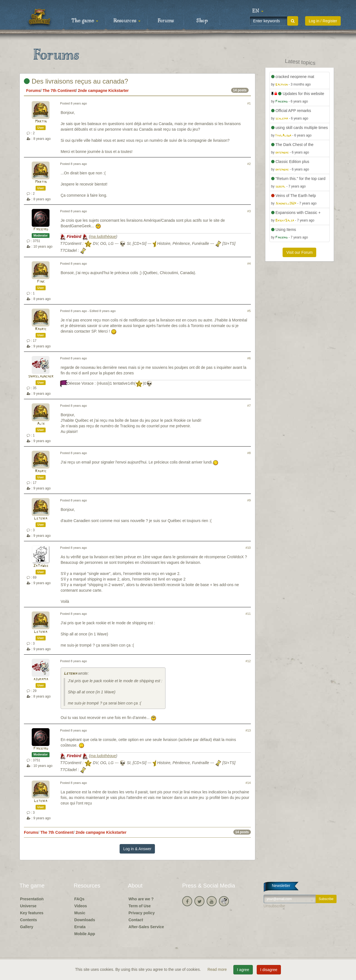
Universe (28, 906)
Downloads (85, 920)
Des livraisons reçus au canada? (76, 81)
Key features (32, 913)
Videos (81, 906)
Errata (80, 927)
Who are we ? (141, 899)
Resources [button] (127, 21)
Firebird (41, 229)
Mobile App (85, 934)
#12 (248, 661)
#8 (249, 453)
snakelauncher (41, 376)
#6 (249, 358)
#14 (248, 783)
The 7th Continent (59, 91)
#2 (249, 164)
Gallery (27, 927)
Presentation (32, 899)
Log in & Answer (137, 849)
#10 (248, 548)
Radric (41, 329)
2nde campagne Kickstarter (103, 91)
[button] (258, 11)
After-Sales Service (146, 927)
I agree (243, 970)
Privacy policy (142, 913)
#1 (249, 103)
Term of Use (140, 906)
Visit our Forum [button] (299, 252)
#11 (248, 614)
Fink (41, 282)
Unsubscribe (275, 906)
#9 (249, 500)
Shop (202, 21)
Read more (218, 969)
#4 (249, 264)
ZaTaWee (41, 566)
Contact (136, 920)
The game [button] (85, 21)
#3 (249, 211)
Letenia (41, 519)
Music (80, 913)
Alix (41, 424)
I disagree (269, 970)
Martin (41, 122)
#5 (249, 311)
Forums (166, 21)
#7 (249, 406)
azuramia (41, 679)
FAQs (79, 899)
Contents (29, 920)
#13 (248, 730)
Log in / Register (323, 21)
